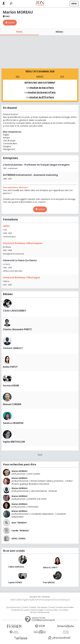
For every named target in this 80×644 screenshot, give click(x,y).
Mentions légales (37, 610)
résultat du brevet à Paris (42, 92)
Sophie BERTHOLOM (14, 442)
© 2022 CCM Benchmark (40, 612)
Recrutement (43, 607)
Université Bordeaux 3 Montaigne (21, 277)
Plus (40, 455)
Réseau (59, 32)
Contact (25, 607)
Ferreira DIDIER (11, 386)
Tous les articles (52, 610)
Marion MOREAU (19, 471)
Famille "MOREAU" (20, 531)
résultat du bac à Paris (41, 88)
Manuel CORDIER (12, 404)
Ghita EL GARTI (50, 567)
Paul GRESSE (49, 582)
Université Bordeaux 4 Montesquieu (23, 243)
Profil (19, 32)
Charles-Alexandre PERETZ (17, 329)
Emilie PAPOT (10, 367)
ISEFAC (6, 226)
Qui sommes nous (13, 607)
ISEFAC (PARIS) (18, 538)
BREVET (40, 76)
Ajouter (11, 22)
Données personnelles (65, 607)
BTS (62, 76)
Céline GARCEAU (16, 567)
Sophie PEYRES (15, 582)
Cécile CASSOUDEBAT (15, 311)
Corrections (64, 610)
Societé (52, 607)
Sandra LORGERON (13, 423)
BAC (18, 76)
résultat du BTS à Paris (41, 97)
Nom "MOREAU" (19, 523)
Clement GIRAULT (13, 348)
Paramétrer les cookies (21, 610)
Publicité (33, 607)
